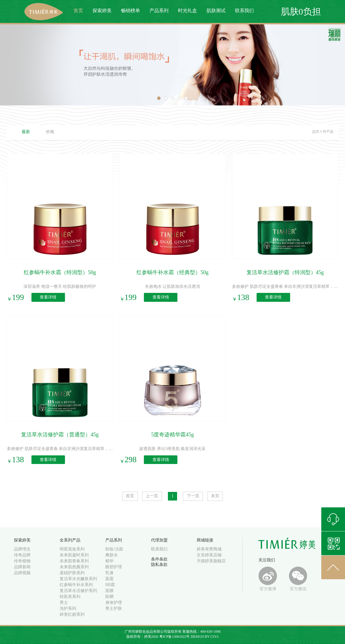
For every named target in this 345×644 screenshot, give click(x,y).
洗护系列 (68, 609)
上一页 (152, 496)
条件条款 (159, 559)
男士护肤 (114, 609)
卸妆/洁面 (114, 549)
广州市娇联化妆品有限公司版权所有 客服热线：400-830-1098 (172, 632)
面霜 (109, 579)
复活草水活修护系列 (78, 591)
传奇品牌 (22, 555)
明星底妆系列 (72, 549)
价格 (50, 132)
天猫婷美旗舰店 (211, 561)
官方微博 (268, 579)
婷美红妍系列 (72, 614)
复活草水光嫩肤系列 (78, 579)
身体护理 (114, 603)
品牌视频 (22, 573)
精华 (109, 561)
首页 (78, 11)
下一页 (193, 496)
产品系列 (159, 11)
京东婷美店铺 (209, 555)
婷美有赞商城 (209, 549)
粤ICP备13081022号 (175, 637)
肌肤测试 (216, 11)
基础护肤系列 (72, 573)
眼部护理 (114, 567)
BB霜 (110, 585)
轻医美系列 (70, 597)
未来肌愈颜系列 (74, 567)
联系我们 (244, 11)
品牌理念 (22, 549)
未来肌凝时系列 (74, 555)
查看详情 (48, 297)
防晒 (109, 597)
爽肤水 (112, 555)
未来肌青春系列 (74, 561)
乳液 (109, 573)
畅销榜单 (131, 11)
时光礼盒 (187, 11)
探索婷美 (102, 11)
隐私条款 (159, 565)
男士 (64, 603)
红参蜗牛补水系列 (76, 585)
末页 (215, 496)
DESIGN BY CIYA (205, 637)
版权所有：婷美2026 (143, 637)
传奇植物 (22, 561)
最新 (26, 132)
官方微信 (298, 579)
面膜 (109, 591)
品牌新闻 (22, 567)
